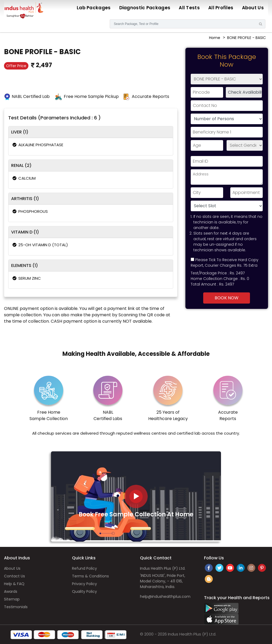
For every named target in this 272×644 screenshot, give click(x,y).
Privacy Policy (84, 584)
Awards (11, 591)
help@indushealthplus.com (165, 597)
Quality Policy (84, 591)
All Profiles (221, 8)
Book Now (227, 298)
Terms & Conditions (90, 576)
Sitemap (12, 599)
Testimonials (16, 607)
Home (215, 38)
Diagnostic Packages (145, 8)
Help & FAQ (14, 584)
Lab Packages (94, 8)
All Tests (189, 8)
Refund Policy (84, 568)
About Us (253, 8)
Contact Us (14, 576)
